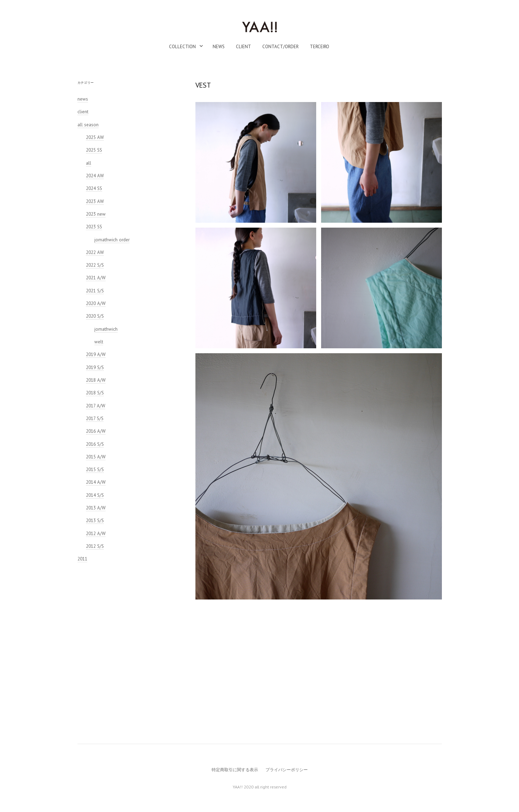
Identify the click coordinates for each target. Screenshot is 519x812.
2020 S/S (95, 316)
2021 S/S (95, 291)
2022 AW (95, 252)
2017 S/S (95, 418)
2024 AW (95, 176)
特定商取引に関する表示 (235, 770)
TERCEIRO (320, 47)
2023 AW (95, 201)
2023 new (96, 214)
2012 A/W (96, 534)
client (243, 47)
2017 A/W (96, 406)
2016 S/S (95, 444)
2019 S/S (95, 367)
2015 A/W (96, 457)
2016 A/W (96, 431)
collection (182, 47)
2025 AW (95, 137)
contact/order (280, 47)
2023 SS (94, 227)
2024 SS (94, 188)
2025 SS (94, 150)
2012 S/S (95, 546)
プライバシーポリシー (287, 770)
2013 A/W (96, 508)
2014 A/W (96, 482)
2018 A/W (96, 380)
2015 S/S (95, 470)
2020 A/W (96, 303)
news (219, 47)
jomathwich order (112, 240)
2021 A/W (96, 278)
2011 (82, 559)
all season (88, 125)
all (89, 163)
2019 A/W (96, 354)
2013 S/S (95, 521)
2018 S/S (95, 393)
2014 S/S (95, 495)
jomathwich (106, 329)
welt (99, 342)
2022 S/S (95, 265)
